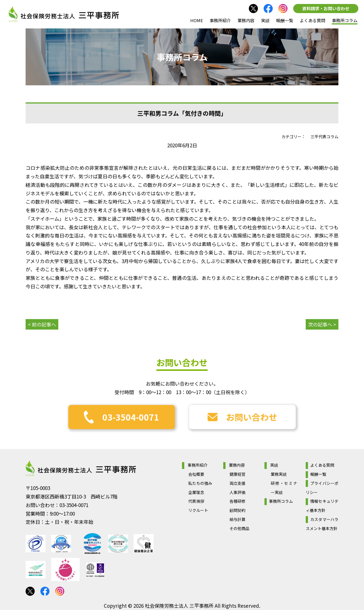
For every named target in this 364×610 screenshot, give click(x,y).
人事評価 (237, 492)
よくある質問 (313, 20)
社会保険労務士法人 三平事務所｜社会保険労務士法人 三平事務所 (64, 14)
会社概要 (196, 474)
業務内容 (246, 20)
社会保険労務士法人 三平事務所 (81, 468)
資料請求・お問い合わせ (326, 8)
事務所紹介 (220, 20)
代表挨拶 (196, 501)
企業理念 (196, 492)
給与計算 (237, 519)
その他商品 (239, 528)
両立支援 (237, 483)
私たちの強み (200, 483)
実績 (265, 20)
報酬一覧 (285, 20)
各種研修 (237, 501)
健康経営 (237, 474)
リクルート (198, 510)
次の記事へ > (322, 324)
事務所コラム (345, 20)
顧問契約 (237, 510)
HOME (197, 20)
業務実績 (279, 474)
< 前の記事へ (42, 324)
